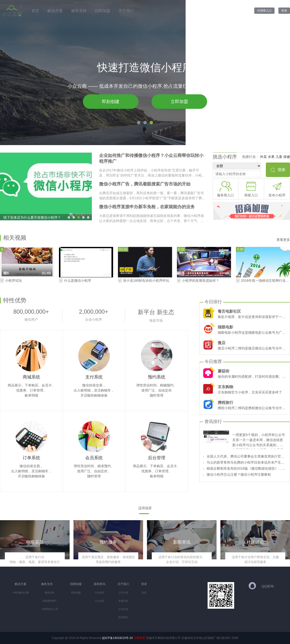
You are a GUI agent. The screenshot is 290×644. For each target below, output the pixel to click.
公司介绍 (123, 593)
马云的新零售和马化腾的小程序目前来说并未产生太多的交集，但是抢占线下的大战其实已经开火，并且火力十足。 (246, 462)
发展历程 (123, 601)
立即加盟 (179, 102)
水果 (271, 157)
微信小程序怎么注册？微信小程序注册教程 (239, 474)
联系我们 (123, 617)
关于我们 (126, 11)
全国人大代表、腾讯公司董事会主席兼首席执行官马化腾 (246, 456)
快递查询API (50, 601)
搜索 (278, 170)
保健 (287, 157)
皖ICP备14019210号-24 (118, 638)
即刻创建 (111, 102)
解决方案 (55, 11)
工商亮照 (139, 638)
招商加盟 (102, 11)
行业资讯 (100, 593)
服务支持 (79, 11)
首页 (35, 11)
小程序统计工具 (50, 609)
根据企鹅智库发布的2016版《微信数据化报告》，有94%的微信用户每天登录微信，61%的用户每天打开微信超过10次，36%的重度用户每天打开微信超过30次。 (246, 468)
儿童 (279, 157)
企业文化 (123, 609)
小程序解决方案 (21, 593)
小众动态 (100, 601)
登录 (284, 11)
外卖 (263, 157)
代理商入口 (264, 11)
